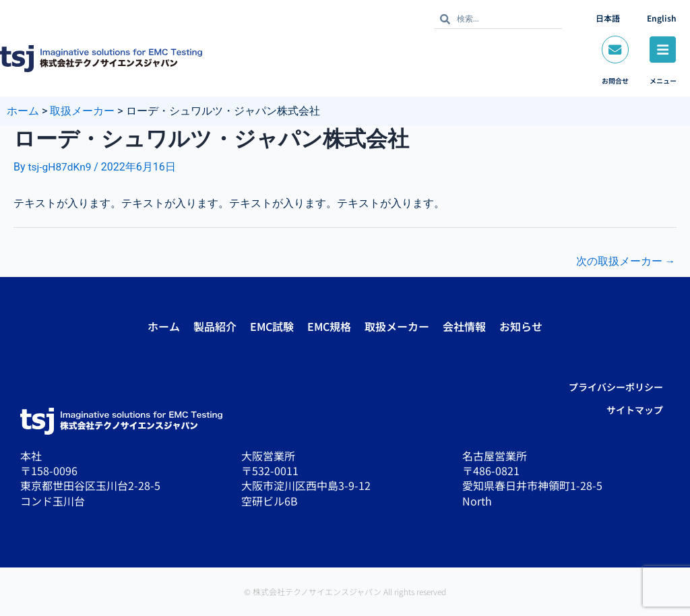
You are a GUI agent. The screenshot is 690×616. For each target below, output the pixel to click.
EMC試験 (272, 326)
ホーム (164, 326)
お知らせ (521, 326)
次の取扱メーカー (625, 262)
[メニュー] (662, 50)
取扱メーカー (397, 326)
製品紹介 (215, 326)
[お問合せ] (614, 50)
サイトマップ (635, 410)
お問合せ (614, 81)
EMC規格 (329, 326)
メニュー (662, 81)
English (662, 18)
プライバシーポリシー (616, 387)
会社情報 (464, 326)
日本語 (608, 18)
